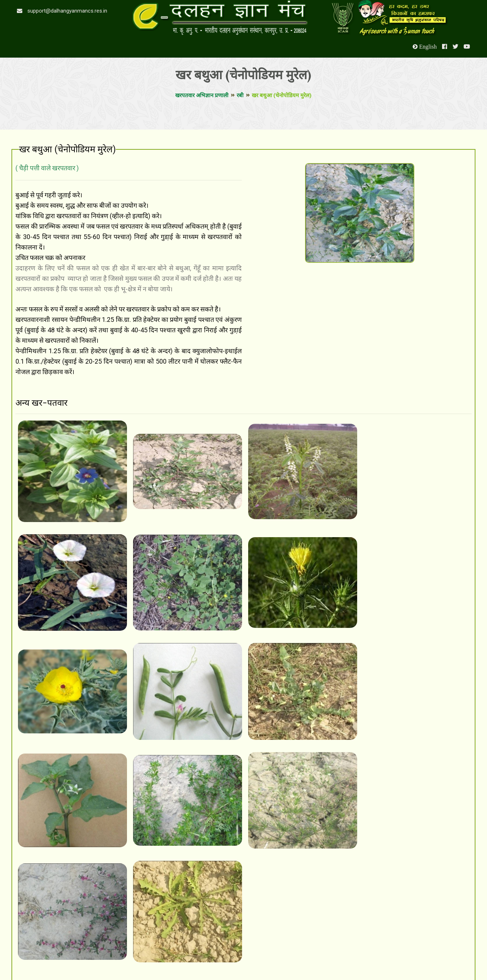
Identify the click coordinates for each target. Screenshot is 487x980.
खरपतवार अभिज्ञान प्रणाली (202, 95)
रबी (240, 95)
